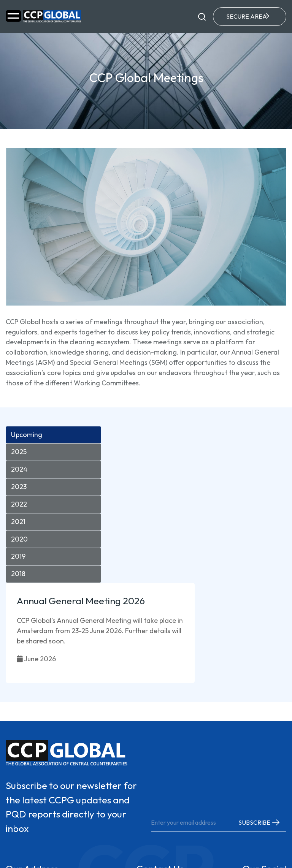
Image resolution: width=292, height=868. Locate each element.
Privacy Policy (27, 851)
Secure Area (245, 17)
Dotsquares (264, 845)
